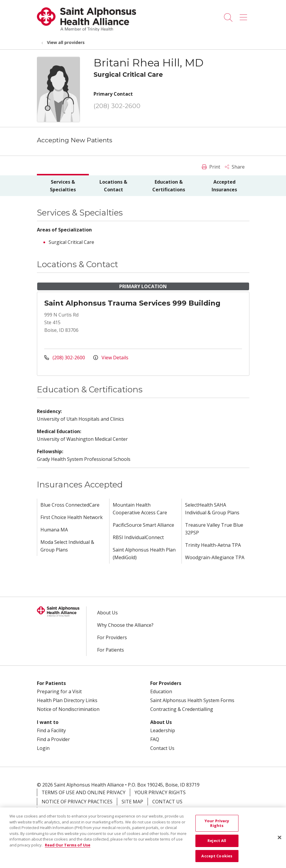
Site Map (132, 802)
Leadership (163, 730)
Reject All (217, 844)
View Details (111, 358)
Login (43, 748)
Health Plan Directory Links (67, 700)
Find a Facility (51, 730)
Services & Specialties (63, 186)
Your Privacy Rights (160, 792)
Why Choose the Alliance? (125, 625)
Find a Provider (53, 739)
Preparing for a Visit (59, 691)
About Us (107, 613)
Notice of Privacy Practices (77, 802)
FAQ (155, 739)
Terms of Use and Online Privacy (84, 792)
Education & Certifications (169, 186)
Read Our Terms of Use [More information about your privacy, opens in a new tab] (68, 849)
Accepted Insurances (224, 186)
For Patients (111, 650)
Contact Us (162, 748)
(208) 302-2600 (117, 106)
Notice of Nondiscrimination (68, 709)
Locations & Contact (113, 186)
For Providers (112, 637)
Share (235, 167)
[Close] (280, 841)
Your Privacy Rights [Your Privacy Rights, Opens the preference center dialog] (217, 827)
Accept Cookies (217, 859)
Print (211, 167)
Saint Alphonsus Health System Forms (192, 700)
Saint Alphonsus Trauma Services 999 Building (132, 303)
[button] (245, 15)
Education (161, 691)
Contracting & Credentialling (182, 709)
